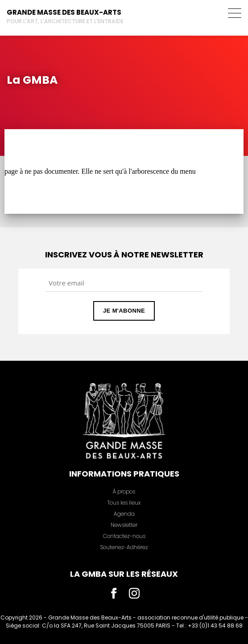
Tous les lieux (124, 503)
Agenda (124, 514)
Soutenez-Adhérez (124, 547)
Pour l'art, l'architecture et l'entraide (65, 21)
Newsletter (124, 525)
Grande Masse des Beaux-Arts (64, 12)
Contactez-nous (124, 536)
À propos (124, 491)
